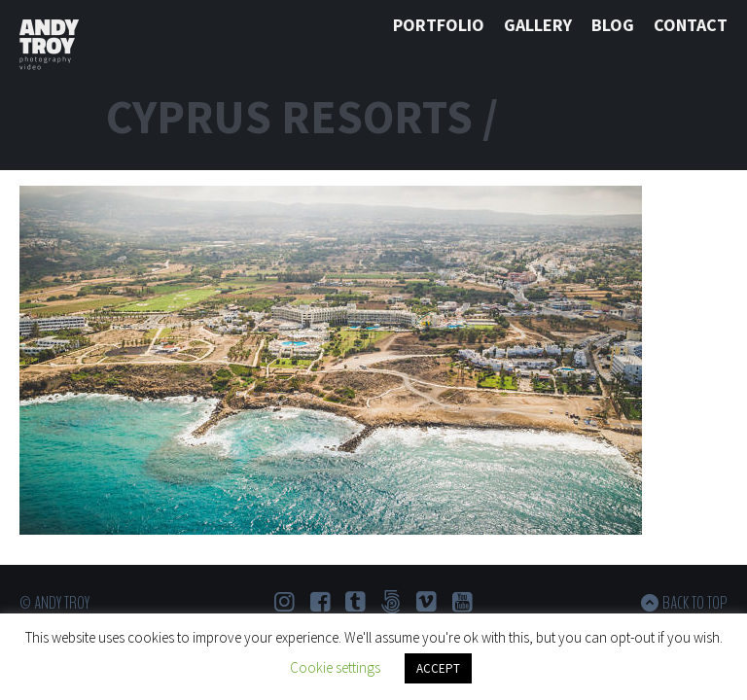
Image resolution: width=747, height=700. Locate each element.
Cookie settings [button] (335, 667)
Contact (691, 25)
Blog (613, 25)
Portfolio (439, 25)
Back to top (695, 603)
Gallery (538, 25)
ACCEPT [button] (438, 668)
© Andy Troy (54, 603)
